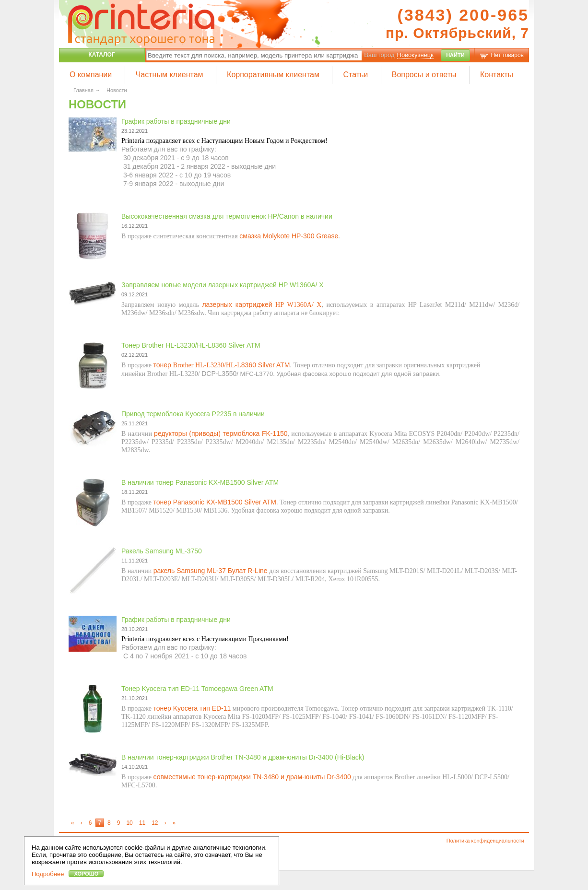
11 (142, 823)
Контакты (497, 75)
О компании (91, 75)
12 (155, 823)
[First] (73, 823)
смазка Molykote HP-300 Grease (289, 236)
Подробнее (48, 874)
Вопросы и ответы (424, 75)
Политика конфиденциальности (485, 841)
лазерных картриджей (237, 304)
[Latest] (175, 823)
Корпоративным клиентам (273, 75)
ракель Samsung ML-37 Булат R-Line (211, 571)
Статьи (355, 75)
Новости (117, 90)
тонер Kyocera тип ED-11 (192, 708)
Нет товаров (507, 55)
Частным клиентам (170, 75)
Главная (83, 90)
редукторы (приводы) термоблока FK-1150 (221, 433)
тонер (163, 365)
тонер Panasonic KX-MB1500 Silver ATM (215, 502)
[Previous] (82, 823)
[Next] (166, 823)
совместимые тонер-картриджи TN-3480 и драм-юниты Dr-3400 (252, 777)
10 (129, 823)
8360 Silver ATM (266, 365)
